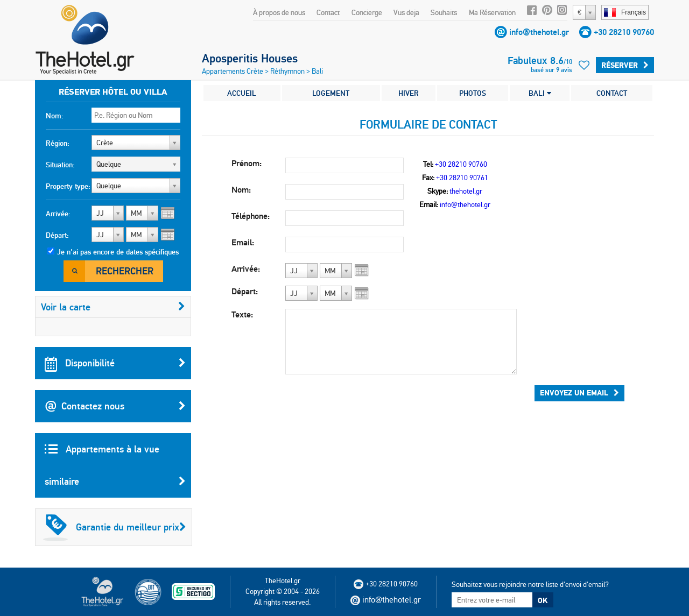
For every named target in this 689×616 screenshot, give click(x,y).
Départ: (57, 235)
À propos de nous (279, 12)
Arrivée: (58, 214)
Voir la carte (113, 307)
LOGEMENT (331, 93)
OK (543, 600)
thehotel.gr (466, 191)
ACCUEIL (242, 93)
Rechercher (125, 271)
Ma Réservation (492, 12)
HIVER (409, 93)
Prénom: (247, 163)
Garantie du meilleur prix (115, 527)
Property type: (68, 186)
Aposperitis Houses (250, 58)
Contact (328, 12)
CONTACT (612, 93)
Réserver (625, 65)
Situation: (60, 165)
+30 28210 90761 (462, 178)
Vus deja (406, 12)
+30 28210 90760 (624, 32)
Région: (58, 143)
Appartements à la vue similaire (115, 470)
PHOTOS (473, 93)
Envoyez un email (579, 393)
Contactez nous (115, 406)
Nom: (55, 116)
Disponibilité (115, 363)
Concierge (367, 12)
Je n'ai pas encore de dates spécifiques (118, 252)
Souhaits (444, 12)
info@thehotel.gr (539, 32)
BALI (540, 93)
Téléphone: (251, 216)
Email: (243, 242)
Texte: (242, 314)
